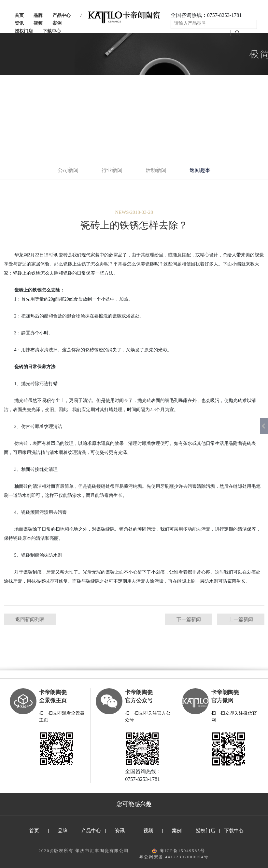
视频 (38, 23)
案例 (57, 23)
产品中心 (62, 15)
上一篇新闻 (241, 619)
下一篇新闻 (189, 619)
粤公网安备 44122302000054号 (174, 857)
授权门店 (24, 31)
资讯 (19, 23)
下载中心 (52, 31)
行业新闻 (112, 170)
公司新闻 (68, 170)
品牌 (38, 15)
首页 (19, 15)
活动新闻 (156, 170)
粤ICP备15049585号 (183, 851)
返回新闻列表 (30, 619)
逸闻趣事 (200, 170)
